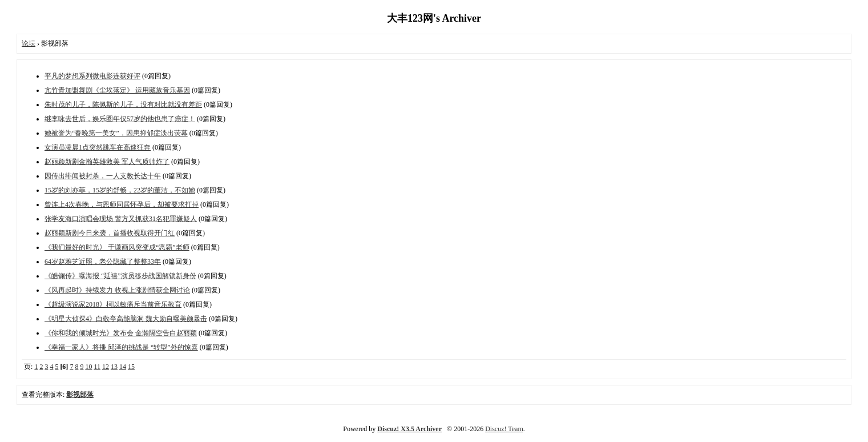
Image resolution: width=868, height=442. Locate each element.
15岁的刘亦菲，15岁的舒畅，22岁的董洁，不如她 (120, 190)
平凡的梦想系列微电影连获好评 (92, 76)
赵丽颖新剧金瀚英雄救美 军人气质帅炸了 (107, 162)
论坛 (29, 43)
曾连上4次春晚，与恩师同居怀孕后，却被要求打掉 (122, 204)
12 (106, 367)
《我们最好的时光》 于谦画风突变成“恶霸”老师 (117, 247)
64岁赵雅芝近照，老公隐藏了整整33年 (103, 262)
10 (88, 367)
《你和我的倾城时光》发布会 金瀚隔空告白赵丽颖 (121, 333)
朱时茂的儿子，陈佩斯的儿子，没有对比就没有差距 (123, 105)
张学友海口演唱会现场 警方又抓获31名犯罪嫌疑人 (121, 219)
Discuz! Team (504, 429)
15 (131, 367)
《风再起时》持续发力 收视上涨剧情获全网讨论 (117, 290)
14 (123, 367)
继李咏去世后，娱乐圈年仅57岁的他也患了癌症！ (120, 119)
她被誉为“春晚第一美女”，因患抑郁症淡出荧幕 (116, 133)
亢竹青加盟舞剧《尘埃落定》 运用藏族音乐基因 (117, 90)
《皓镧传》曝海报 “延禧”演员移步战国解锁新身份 (120, 276)
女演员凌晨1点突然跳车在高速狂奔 (98, 147)
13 (114, 367)
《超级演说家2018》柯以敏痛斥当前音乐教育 (113, 304)
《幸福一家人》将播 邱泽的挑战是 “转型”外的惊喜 (121, 347)
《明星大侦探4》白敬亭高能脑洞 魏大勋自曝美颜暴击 (126, 319)
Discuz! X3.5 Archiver (409, 429)
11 (97, 367)
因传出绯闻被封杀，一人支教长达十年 (103, 176)
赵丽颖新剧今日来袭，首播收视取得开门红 (110, 233)
